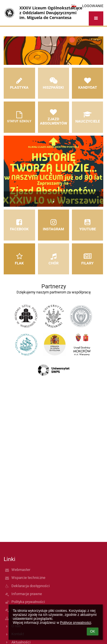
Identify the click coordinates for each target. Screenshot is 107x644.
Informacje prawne (27, 594)
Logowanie (93, 6)
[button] (96, 18)
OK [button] (93, 631)
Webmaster (21, 570)
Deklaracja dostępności (31, 586)
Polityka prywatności (28, 602)
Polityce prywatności (75, 623)
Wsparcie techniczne (28, 578)
